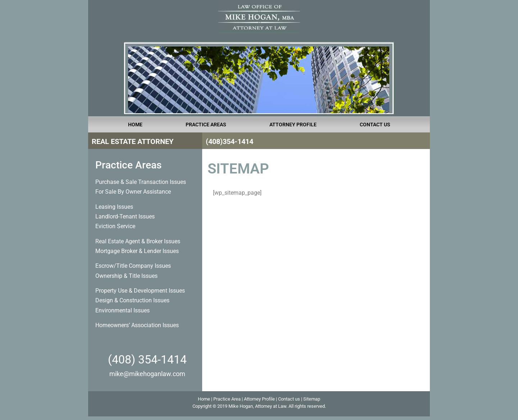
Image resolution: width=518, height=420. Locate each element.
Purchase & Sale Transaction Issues (141, 182)
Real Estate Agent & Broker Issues (138, 241)
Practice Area (227, 399)
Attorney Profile (259, 399)
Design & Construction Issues (132, 300)
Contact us (289, 399)
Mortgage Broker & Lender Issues (137, 251)
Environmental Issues (122, 310)
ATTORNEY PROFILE (293, 125)
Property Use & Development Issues (140, 291)
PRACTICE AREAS (206, 125)
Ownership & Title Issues (126, 276)
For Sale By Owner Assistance (133, 192)
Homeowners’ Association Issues (137, 325)
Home (204, 399)
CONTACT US (375, 125)
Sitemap (312, 399)
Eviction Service (115, 226)
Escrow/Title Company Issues (133, 266)
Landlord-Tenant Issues (125, 216)
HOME (135, 125)
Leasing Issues (114, 207)
